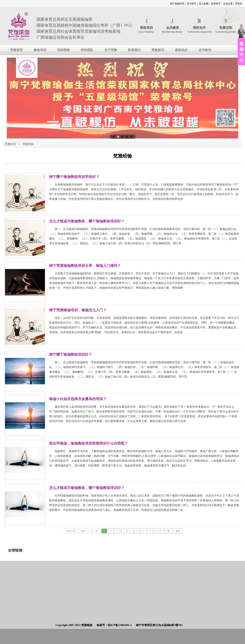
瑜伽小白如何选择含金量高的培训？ (78, 399)
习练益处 (48, 167)
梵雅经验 (28, 144)
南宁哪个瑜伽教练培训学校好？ (74, 177)
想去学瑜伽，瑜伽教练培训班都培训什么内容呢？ (89, 443)
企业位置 (228, 4)
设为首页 (192, 4)
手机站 (239, 4)
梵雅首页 (10, 144)
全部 (21, 167)
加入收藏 (204, 4)
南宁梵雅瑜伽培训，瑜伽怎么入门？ (78, 310)
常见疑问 (33, 167)
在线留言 (216, 4)
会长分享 (62, 167)
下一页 (166, 531)
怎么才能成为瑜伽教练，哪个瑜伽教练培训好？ (87, 221)
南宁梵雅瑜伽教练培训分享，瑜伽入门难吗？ (85, 266)
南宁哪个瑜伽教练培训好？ (71, 354)
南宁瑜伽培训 (177, 4)
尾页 (178, 531)
